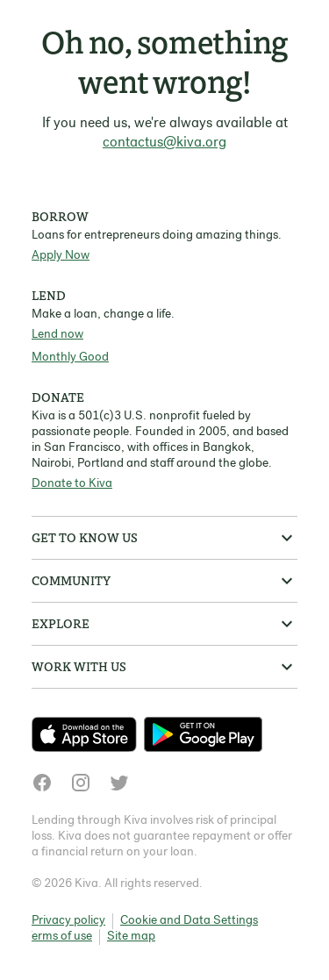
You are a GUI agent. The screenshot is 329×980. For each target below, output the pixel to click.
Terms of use (59, 937)
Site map (131, 937)
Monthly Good (70, 358)
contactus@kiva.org (164, 143)
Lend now (57, 335)
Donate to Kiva (72, 484)
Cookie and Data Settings (189, 921)
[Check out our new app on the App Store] (88, 734)
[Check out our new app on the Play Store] (203, 734)
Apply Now (61, 256)
